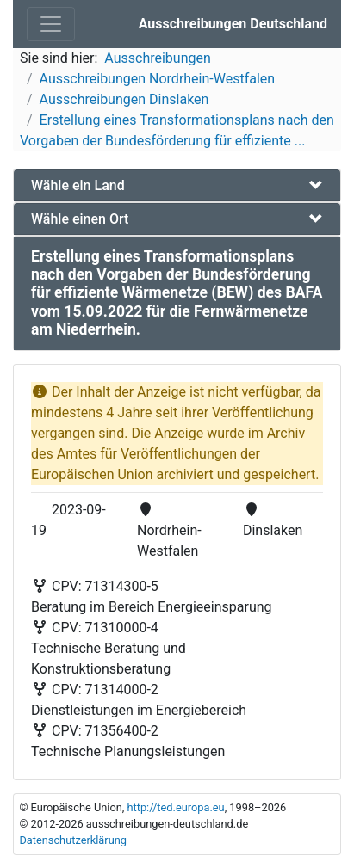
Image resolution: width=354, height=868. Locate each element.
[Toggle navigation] (51, 24)
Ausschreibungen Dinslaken (124, 99)
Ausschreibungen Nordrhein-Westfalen (158, 79)
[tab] (177, 185)
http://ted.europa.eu (175, 807)
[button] (177, 185)
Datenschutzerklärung (73, 840)
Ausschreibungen (157, 58)
